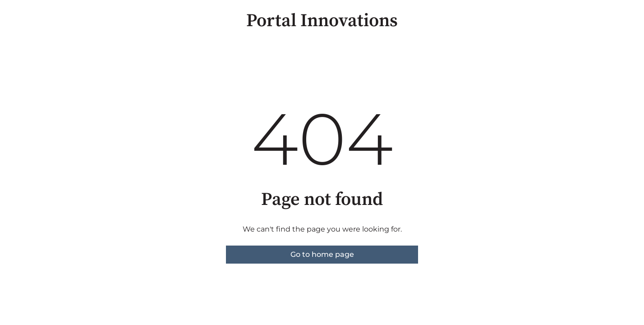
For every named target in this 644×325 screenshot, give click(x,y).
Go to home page (322, 254)
